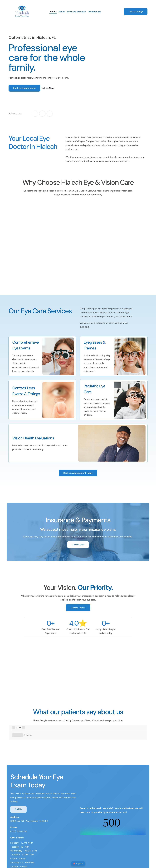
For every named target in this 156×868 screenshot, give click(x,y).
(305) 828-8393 (19, 814)
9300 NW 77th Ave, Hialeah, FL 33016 (29, 804)
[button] (78, 864)
